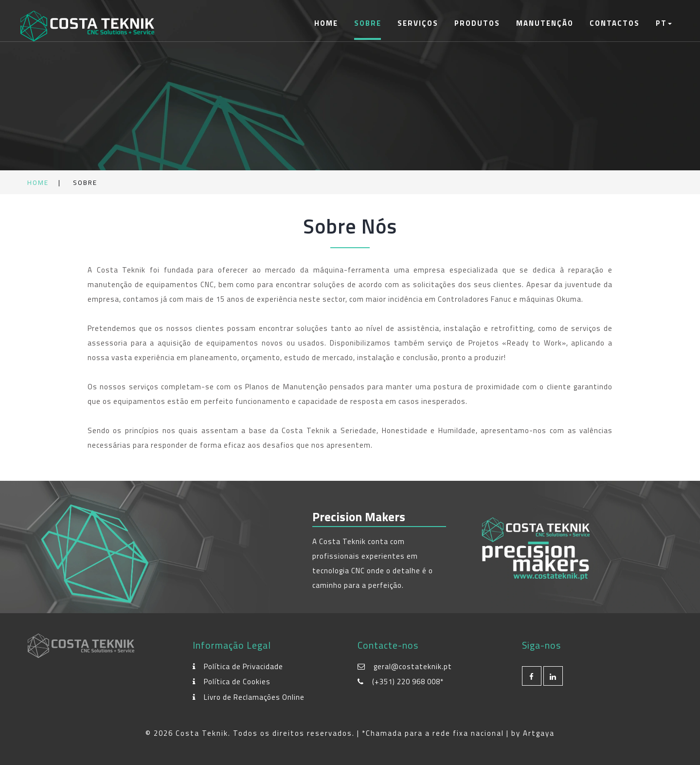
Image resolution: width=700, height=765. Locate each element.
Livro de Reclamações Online (254, 697)
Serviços (418, 23)
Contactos (615, 23)
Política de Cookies (237, 682)
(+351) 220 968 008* (408, 682)
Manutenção (545, 23)
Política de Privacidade (243, 666)
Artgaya (539, 733)
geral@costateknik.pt (413, 666)
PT (664, 23)
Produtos (477, 23)
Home (326, 23)
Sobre (368, 23)
